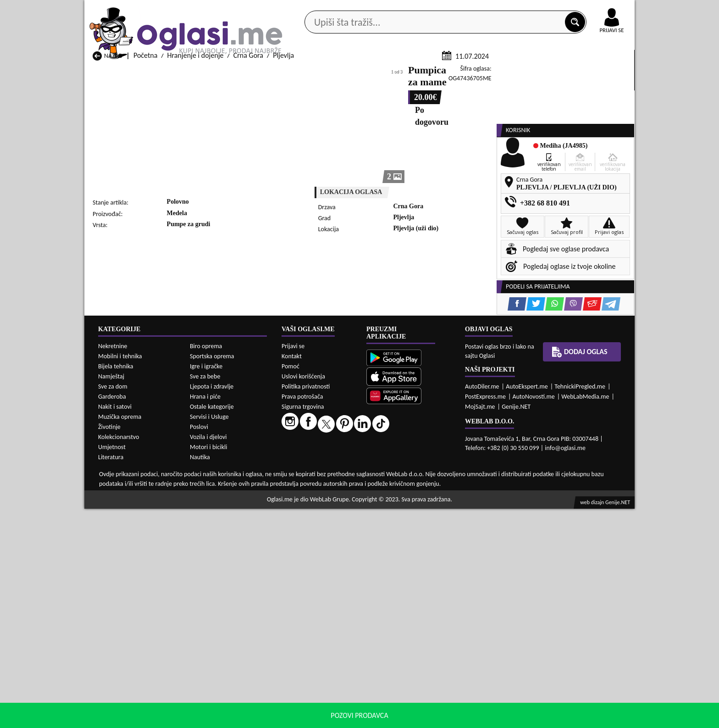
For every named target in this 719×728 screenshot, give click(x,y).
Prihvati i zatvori (541, 719)
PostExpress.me (485, 615)
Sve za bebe (205, 596)
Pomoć (290, 585)
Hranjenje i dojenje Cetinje (231, 487)
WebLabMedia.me (585, 615)
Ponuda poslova (538, 73)
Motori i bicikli (208, 666)
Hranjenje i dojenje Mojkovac (433, 496)
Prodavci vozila (295, 73)
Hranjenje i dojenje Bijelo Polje (435, 479)
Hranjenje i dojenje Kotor (328, 496)
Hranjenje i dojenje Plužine (132, 514)
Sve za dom (113, 606)
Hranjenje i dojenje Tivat (426, 514)
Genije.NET (516, 625)
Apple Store (367, 8)
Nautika (200, 676)
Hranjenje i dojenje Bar (226, 479)
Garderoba (112, 616)
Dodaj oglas (606, 73)
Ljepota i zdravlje (212, 606)
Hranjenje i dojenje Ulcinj (130, 522)
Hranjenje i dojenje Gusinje (430, 487)
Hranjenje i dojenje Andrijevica (138, 479)
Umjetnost (112, 666)
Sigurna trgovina (303, 625)
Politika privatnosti (306, 605)
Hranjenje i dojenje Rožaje (329, 514)
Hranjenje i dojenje (196, 164)
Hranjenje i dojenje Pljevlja (429, 505)
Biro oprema (206, 565)
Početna (145, 164)
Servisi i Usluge (209, 636)
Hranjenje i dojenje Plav (326, 505)
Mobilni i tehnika (120, 575)
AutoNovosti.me (534, 615)
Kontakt (528, 8)
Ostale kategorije (212, 626)
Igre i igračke (206, 586)
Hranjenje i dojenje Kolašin (231, 496)
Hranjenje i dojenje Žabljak (330, 522)
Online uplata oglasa (593, 9)
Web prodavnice (221, 73)
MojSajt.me (480, 625)
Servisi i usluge (465, 73)
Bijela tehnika (116, 586)
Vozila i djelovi (208, 656)
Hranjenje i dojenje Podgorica (235, 514)
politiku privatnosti (477, 719)
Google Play (309, 8)
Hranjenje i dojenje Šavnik (230, 522)
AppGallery (425, 9)
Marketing (479, 9)
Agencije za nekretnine (381, 73)
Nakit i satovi (115, 626)
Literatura (111, 676)
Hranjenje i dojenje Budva (131, 487)
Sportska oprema (212, 575)
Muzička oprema (120, 636)
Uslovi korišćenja (303, 595)
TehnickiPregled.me (580, 605)
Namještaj (111, 596)
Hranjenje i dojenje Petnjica (232, 505)
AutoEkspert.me (527, 605)
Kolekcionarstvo (119, 656)
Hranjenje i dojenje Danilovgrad (337, 487)
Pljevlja (283, 164)
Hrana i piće (205, 616)
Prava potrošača (302, 615)
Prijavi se (293, 565)
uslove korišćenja (426, 719)
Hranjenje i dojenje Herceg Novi (140, 496)
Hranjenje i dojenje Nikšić (130, 505)
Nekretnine (113, 565)
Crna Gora (248, 164)
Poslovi (199, 646)
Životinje (109, 646)
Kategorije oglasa (144, 73)
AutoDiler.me (482, 605)
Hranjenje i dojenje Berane (330, 479)
